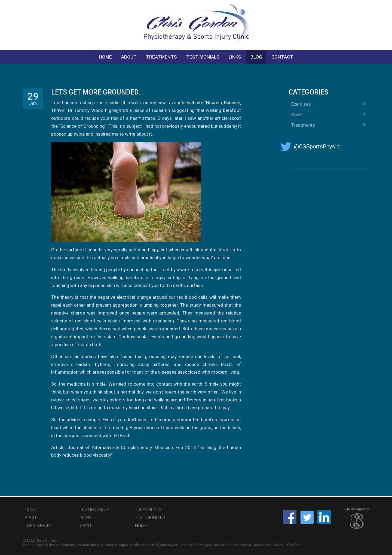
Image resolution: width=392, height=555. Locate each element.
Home (105, 57)
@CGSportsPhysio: (315, 147)
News (329, 115)
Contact (282, 57)
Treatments (161, 57)
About (129, 57)
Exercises (329, 104)
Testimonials (203, 57)
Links (235, 57)
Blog (256, 57)
